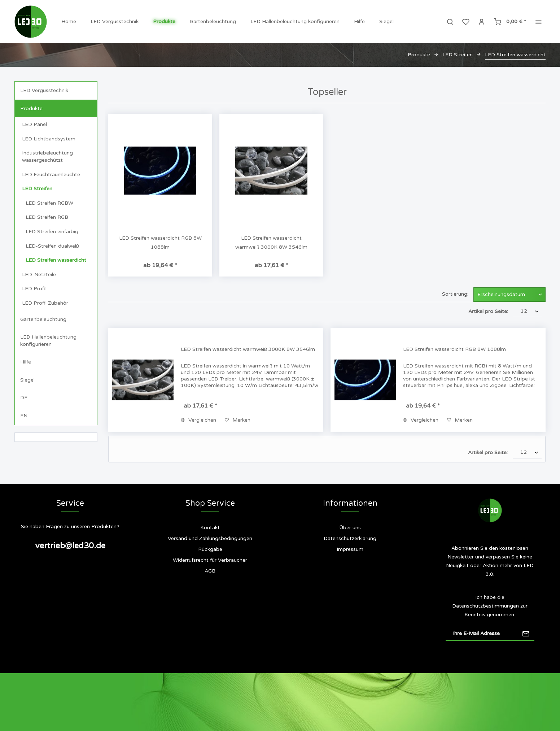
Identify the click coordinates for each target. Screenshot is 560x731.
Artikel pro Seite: (488, 311)
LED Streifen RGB (47, 217)
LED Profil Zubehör (45, 303)
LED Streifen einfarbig (52, 232)
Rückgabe (210, 549)
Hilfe (26, 362)
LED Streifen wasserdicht (56, 260)
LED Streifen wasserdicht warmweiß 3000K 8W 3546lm (271, 243)
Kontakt (210, 528)
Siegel (27, 380)
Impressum (350, 549)
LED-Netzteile (39, 275)
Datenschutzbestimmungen (485, 606)
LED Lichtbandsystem (49, 139)
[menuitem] (69, 22)
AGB (210, 571)
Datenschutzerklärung (350, 538)
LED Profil (34, 289)
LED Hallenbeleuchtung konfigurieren (48, 341)
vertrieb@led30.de (70, 546)
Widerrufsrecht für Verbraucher (210, 560)
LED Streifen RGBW (49, 203)
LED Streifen (37, 189)
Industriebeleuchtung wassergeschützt (47, 156)
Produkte (31, 108)
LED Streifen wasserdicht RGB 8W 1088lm (160, 243)
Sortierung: (455, 294)
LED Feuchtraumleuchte (51, 175)
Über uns (350, 528)
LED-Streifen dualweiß (52, 246)
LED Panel (34, 124)
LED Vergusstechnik (44, 90)
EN (24, 416)
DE (24, 398)
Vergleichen (198, 420)
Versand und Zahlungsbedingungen (210, 538)
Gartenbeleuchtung (43, 319)
